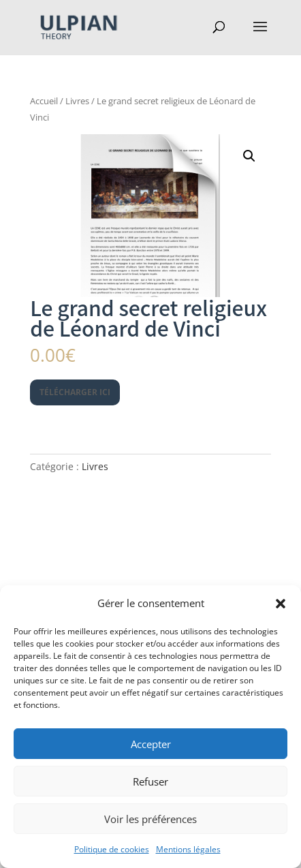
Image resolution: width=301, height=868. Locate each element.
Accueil (44, 101)
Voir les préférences (150, 819)
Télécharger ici (75, 392)
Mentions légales (188, 849)
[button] (281, 604)
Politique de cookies (112, 849)
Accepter (151, 744)
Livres (77, 101)
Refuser (150, 781)
